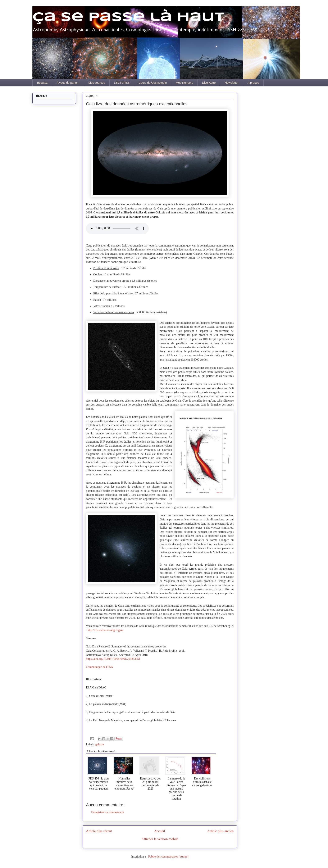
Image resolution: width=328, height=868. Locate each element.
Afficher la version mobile (160, 839)
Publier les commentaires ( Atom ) (168, 857)
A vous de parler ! (68, 83)
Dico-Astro (209, 83)
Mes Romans (184, 83)
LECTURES (122, 83)
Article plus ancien (220, 831)
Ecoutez (42, 83)
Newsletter (232, 83)
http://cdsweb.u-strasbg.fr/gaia (105, 630)
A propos (253, 83)
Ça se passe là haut (128, 17)
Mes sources (97, 83)
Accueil (160, 831)
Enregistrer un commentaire (108, 812)
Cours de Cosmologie (153, 83)
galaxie (100, 744)
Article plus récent (99, 831)
